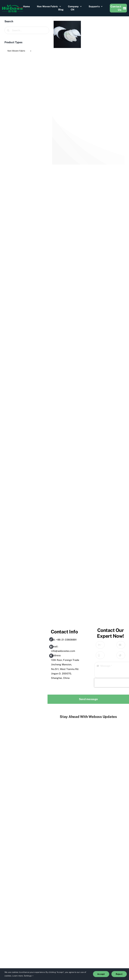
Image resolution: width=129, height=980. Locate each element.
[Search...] (27, 30)
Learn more (18, 976)
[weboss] (13, 6)
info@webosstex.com (63, 651)
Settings (29, 976)
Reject (119, 974)
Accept (101, 974)
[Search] (8, 30)
